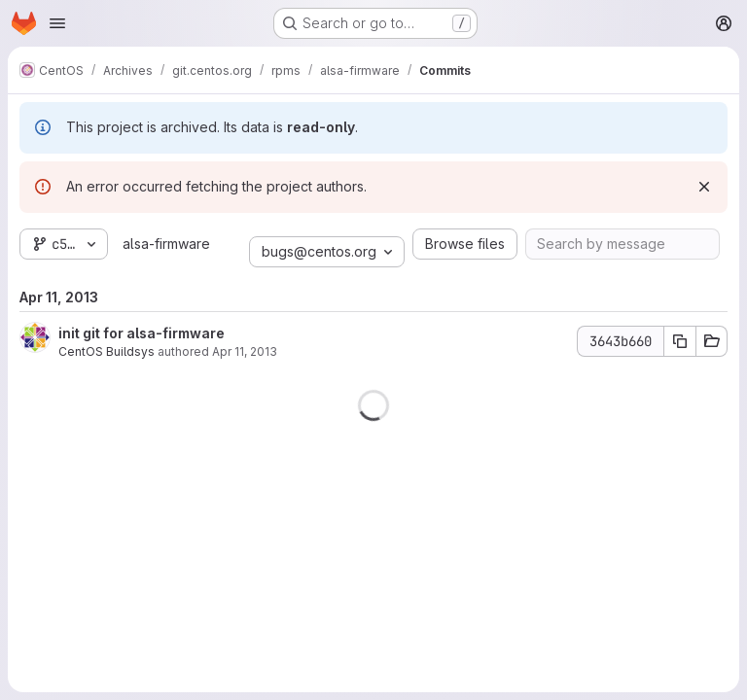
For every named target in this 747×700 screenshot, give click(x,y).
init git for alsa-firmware (142, 333)
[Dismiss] (704, 187)
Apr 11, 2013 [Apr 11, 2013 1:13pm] (245, 351)
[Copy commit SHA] (680, 341)
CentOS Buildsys (107, 351)
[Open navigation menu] (57, 23)
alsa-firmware (166, 244)
